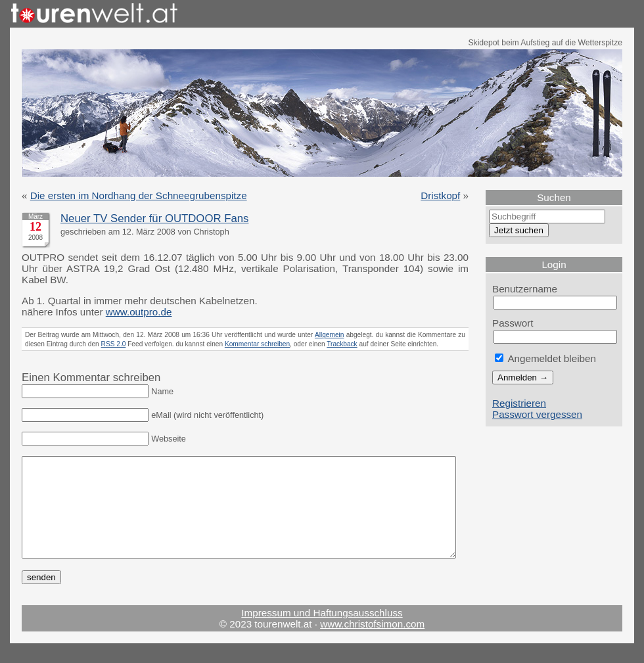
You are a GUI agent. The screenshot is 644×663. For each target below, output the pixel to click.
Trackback (342, 344)
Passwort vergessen (537, 414)
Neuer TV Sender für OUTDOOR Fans (154, 218)
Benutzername (525, 289)
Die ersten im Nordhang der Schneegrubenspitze (139, 195)
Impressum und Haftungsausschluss (322, 632)
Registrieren (519, 403)
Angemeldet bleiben (545, 358)
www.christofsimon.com (372, 644)
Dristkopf (440, 195)
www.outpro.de (139, 312)
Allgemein (330, 335)
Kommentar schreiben (257, 344)
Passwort (513, 323)
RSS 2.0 (114, 344)
